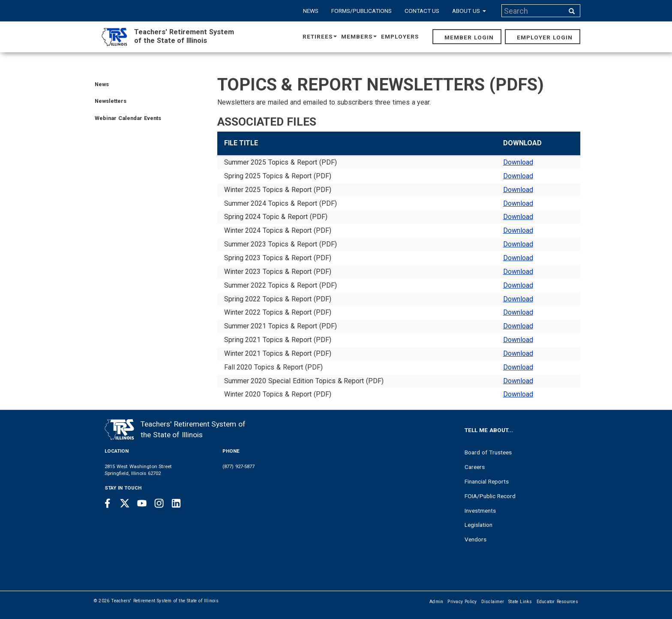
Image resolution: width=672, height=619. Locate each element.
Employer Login (545, 37)
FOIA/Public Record (490, 496)
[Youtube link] (142, 503)
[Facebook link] (108, 503)
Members (359, 36)
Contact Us (422, 11)
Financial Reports (487, 481)
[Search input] (534, 11)
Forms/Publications (361, 11)
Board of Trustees (488, 452)
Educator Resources (557, 602)
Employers (400, 36)
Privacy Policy (462, 602)
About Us (469, 11)
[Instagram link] (159, 503)
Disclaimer (493, 602)
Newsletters (111, 101)
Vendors (475, 539)
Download (518, 162)
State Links (520, 602)
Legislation (478, 525)
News (311, 11)
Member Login (469, 37)
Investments (480, 511)
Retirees (320, 36)
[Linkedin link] (176, 503)
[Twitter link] (125, 503)
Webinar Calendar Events (128, 118)
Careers (475, 467)
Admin (436, 602)
